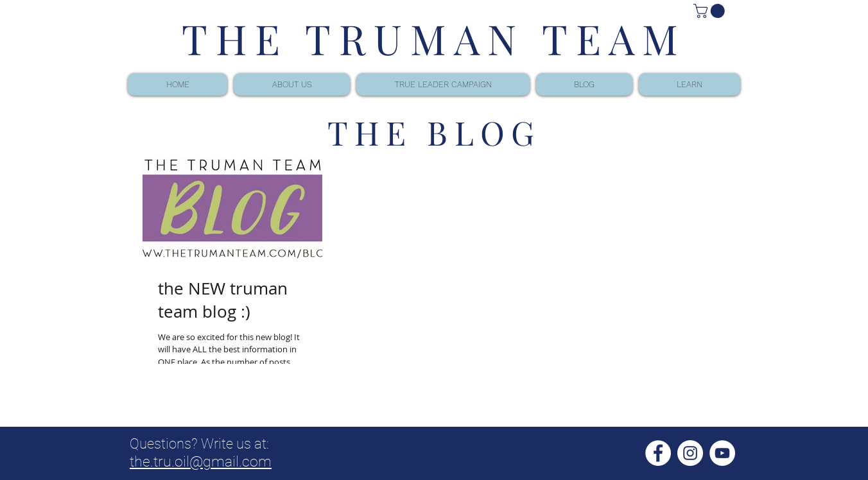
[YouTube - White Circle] (722, 453)
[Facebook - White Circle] (658, 453)
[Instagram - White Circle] (690, 453)
